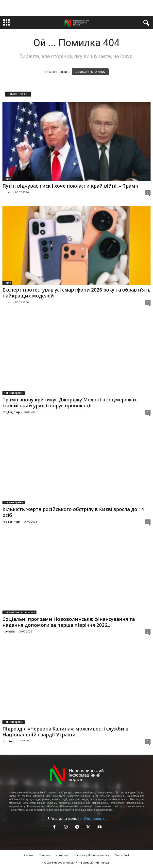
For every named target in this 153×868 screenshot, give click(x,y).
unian (7, 192)
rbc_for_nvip (11, 412)
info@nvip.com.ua (92, 819)
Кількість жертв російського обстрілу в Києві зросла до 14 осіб (73, 512)
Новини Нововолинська (19, 612)
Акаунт (28, 855)
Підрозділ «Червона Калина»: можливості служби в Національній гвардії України (65, 732)
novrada (9, 631)
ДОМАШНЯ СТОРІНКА (90, 72)
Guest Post (122, 855)
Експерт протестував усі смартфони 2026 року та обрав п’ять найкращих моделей (76, 293)
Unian (7, 179)
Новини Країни (14, 393)
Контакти (62, 855)
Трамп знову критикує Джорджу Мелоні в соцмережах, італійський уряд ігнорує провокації (70, 403)
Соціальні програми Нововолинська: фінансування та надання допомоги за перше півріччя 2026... (69, 622)
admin (7, 741)
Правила (44, 855)
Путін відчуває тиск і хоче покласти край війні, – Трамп (70, 186)
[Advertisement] (77, 8)
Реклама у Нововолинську (91, 855)
